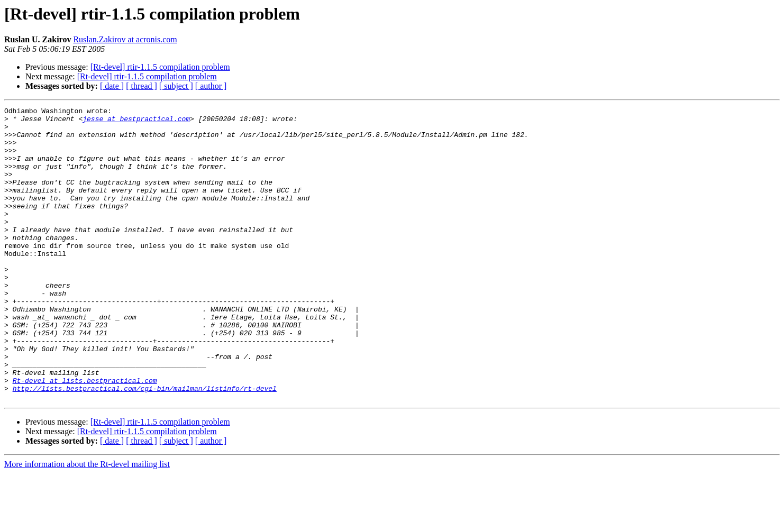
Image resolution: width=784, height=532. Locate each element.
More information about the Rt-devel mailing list (87, 523)
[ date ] (112, 86)
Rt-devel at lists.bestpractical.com (85, 436)
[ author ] (211, 86)
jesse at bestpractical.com (136, 122)
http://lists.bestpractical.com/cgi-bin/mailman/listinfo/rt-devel (145, 445)
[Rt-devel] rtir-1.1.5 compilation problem (160, 67)
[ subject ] (176, 86)
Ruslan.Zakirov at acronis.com (125, 39)
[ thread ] (142, 86)
